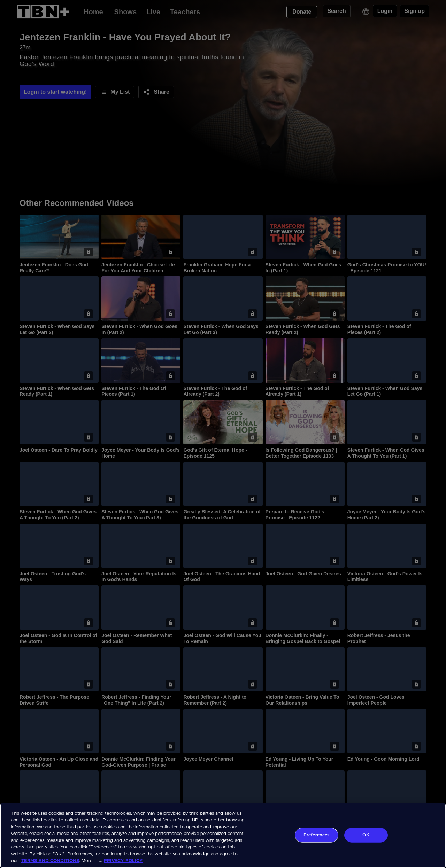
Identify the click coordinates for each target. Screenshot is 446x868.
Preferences (316, 835)
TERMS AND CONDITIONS (50, 861)
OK (366, 835)
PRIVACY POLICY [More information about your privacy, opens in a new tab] (123, 861)
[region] (223, 836)
